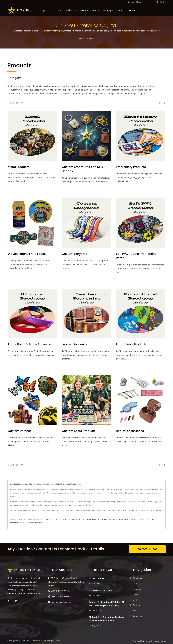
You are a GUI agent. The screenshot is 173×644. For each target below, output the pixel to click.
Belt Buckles (125, 519)
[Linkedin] (16, 600)
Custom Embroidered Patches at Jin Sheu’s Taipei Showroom (106, 603)
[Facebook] (9, 600)
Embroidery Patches (137, 519)
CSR (58, 10)
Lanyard (49, 519)
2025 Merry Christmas (100, 590)
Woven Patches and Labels (27, 254)
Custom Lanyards (75, 254)
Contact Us (135, 10)
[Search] (142, 2)
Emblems (117, 519)
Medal (78, 519)
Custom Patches (20, 431)
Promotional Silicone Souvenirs (30, 344)
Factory (108, 10)
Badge (99, 519)
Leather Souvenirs (75, 344)
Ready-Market (160, 640)
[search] (128, 2)
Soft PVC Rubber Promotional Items (137, 256)
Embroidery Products (131, 167)
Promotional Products (131, 344)
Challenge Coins (91, 519)
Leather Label (150, 519)
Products (71, 10)
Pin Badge (63, 519)
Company (44, 10)
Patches (55, 519)
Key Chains (71, 519)
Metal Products (19, 167)
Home (81, 38)
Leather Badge (107, 519)
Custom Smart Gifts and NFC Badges (82, 169)
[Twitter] (12, 600)
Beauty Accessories (130, 431)
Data (96, 10)
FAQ (121, 10)
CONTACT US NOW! (147, 549)
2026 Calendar (97, 578)
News (84, 10)
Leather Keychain (16, 523)
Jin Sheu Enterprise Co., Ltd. (35, 640)
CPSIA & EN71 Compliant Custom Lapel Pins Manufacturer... (106, 618)
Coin (82, 519)
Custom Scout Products (79, 431)
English (163, 2)
